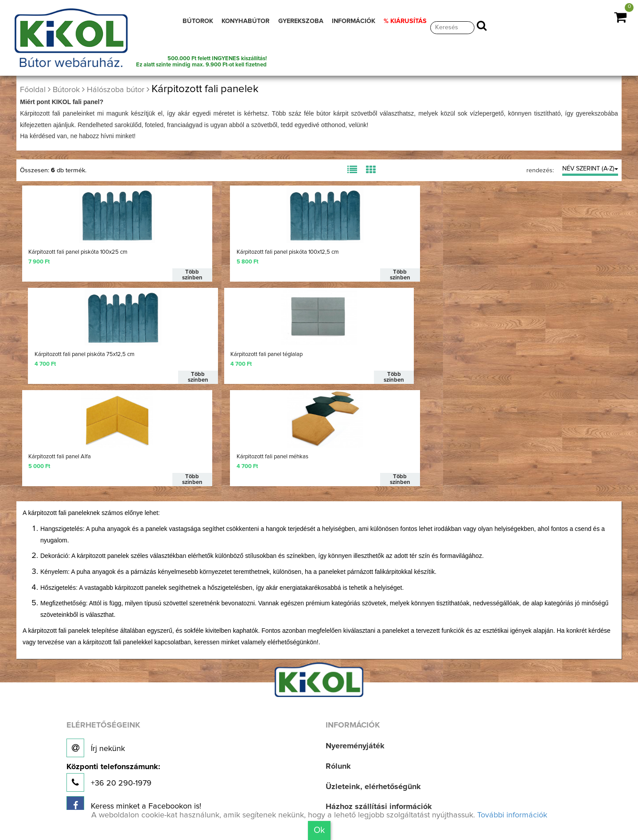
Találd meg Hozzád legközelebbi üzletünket (165, 788)
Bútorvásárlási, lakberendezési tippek (395, 744)
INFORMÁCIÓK (354, 21)
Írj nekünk (96, 645)
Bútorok (66, 90)
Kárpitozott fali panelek (205, 89)
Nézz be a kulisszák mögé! (125, 756)
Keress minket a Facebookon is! (134, 702)
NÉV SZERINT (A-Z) (590, 169)
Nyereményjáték (355, 643)
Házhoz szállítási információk (379, 704)
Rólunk (338, 663)
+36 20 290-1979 (113, 674)
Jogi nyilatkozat (354, 785)
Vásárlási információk (365, 724)
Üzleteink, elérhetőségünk (373, 683)
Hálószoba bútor (116, 90)
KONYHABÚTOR (245, 21)
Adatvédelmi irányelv (364, 805)
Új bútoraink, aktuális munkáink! (134, 725)
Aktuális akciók (354, 764)
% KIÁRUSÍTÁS (405, 21)
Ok (319, 830)
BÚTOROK (198, 21)
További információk (512, 815)
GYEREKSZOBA (301, 21)
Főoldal (33, 90)
